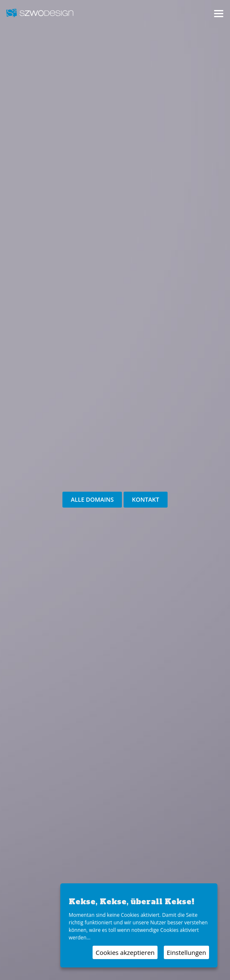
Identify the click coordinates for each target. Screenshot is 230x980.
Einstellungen (186, 952)
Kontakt (146, 499)
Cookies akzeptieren (125, 952)
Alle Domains (92, 499)
